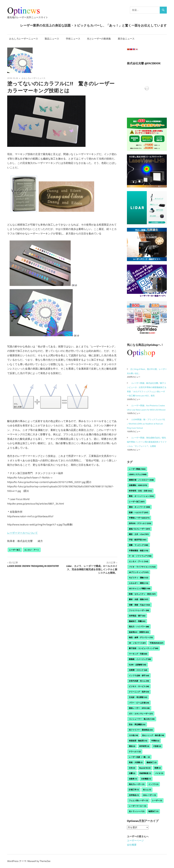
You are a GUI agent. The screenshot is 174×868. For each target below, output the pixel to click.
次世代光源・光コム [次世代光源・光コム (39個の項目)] (139, 681)
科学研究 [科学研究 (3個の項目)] (144, 746)
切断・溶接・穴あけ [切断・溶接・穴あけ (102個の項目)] (139, 605)
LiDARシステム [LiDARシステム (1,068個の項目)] (138, 474)
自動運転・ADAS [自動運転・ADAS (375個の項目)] (138, 485)
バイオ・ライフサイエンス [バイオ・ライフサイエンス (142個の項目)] (142, 567)
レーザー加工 (15, 550)
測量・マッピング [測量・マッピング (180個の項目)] (139, 545)
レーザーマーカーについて (22, 533)
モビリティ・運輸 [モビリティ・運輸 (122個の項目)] (139, 578)
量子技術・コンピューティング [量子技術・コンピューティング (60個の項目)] (144, 648)
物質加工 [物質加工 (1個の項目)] (153, 811)
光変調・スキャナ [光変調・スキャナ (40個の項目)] (138, 670)
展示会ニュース (126, 39)
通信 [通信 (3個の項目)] (132, 746)
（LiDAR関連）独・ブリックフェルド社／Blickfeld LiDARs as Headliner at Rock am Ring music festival (146, 424)
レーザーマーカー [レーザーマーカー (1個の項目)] (138, 806)
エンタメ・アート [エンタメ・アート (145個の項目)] (139, 561)
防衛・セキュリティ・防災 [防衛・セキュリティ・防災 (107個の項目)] (142, 594)
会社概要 (132, 845)
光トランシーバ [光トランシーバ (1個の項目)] (137, 811)
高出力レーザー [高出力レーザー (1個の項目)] (137, 784)
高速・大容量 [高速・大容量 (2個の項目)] (136, 762)
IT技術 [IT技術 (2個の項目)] (157, 746)
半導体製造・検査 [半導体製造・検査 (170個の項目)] (139, 551)
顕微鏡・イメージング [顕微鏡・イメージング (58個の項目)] (140, 659)
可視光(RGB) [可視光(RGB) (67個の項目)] (156, 643)
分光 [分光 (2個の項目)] (132, 768)
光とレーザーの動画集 (99, 39)
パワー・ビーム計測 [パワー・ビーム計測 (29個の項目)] (139, 703)
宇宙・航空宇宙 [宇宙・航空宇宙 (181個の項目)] (138, 540)
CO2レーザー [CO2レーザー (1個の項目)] (149, 795)
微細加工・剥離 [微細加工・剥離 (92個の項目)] (137, 621)
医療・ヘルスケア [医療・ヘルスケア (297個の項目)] (139, 512)
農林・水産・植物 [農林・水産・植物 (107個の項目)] (139, 599)
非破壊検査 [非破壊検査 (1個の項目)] (145, 773)
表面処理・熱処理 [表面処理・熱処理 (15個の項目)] (138, 741)
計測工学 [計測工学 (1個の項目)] (134, 790)
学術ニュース (73, 39)
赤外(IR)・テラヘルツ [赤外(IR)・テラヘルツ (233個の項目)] (140, 523)
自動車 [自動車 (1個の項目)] (133, 779)
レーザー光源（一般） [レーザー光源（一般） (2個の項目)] (139, 757)
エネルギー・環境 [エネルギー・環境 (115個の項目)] (139, 583)
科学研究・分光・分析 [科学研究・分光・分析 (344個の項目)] (140, 491)
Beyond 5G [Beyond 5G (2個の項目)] (145, 768)
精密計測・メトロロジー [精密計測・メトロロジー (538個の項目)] (141, 480)
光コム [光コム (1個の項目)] (147, 790)
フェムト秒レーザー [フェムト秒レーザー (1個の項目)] (138, 800)
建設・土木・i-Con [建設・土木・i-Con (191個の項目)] (139, 534)
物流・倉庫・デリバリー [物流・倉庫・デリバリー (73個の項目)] (141, 637)
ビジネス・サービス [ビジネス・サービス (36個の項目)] (139, 686)
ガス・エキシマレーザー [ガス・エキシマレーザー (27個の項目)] (141, 714)
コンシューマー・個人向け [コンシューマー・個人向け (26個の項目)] (142, 719)
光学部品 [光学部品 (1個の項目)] (134, 795)
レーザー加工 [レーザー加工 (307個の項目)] (137, 502)
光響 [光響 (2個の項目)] (132, 773)
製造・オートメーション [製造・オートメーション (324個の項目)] (141, 496)
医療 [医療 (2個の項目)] (158, 768)
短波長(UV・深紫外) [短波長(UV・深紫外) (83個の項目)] (139, 632)
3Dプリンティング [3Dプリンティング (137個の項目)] (139, 572)
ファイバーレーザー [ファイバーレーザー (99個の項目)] (139, 610)
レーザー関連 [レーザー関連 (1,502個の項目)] (137, 469)
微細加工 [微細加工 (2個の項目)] (152, 762)
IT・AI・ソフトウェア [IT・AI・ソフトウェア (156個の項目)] (140, 556)
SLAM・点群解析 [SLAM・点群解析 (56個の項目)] (138, 665)
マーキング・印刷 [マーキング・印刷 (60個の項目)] (138, 654)
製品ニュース (52, 39)
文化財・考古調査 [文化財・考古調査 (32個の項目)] (138, 697)
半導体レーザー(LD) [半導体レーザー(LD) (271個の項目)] (139, 518)
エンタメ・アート (32, 550)
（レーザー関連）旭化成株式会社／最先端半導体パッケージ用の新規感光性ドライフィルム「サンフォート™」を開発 (147, 442)
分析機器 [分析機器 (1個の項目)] (146, 779)
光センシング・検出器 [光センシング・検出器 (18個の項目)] (153, 735)
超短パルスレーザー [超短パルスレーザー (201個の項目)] (139, 529)
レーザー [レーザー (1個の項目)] (157, 800)
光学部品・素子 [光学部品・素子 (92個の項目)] (137, 616)
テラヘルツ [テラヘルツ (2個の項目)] (135, 751)
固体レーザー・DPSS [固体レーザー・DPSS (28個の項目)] (139, 708)
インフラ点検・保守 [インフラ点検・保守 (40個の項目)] (139, 675)
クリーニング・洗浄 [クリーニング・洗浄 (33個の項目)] (139, 692)
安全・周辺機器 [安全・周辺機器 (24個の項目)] (137, 724)
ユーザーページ (135, 840)
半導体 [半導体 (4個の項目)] (155, 741)
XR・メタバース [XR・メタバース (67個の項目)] (137, 643)
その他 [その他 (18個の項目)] (133, 735)
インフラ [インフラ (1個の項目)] (153, 784)
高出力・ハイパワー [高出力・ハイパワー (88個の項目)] (139, 627)
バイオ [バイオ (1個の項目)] (159, 773)
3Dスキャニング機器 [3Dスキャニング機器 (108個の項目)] (140, 588)
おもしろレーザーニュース (24, 39)
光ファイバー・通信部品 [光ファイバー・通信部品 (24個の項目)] (141, 730)
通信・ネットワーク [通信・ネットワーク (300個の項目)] (139, 507)
